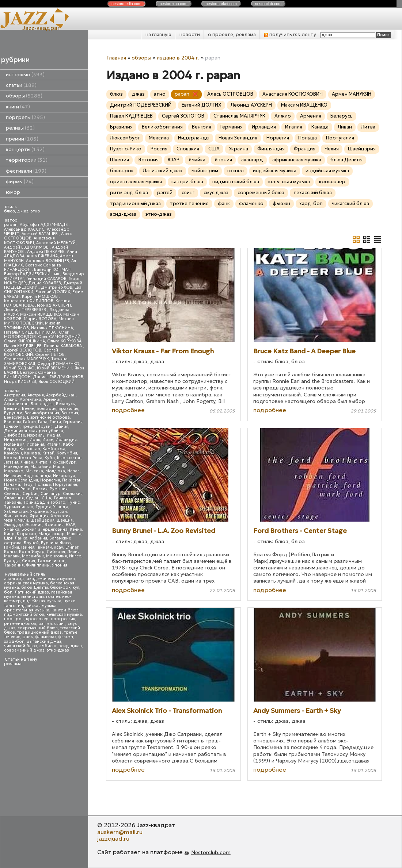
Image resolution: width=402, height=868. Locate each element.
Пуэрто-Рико (17, 489)
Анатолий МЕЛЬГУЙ (56, 243)
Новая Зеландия (21, 480)
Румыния (59, 489)
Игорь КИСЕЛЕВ (20, 382)
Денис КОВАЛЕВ (45, 283)
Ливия (73, 552)
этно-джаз (58, 650)
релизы (20, 128)
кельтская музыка (64, 614)
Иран (48, 440)
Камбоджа (54, 449)
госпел (53, 597)
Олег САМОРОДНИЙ (59, 337)
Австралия (15, 395)
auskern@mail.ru (120, 832)
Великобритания (42, 413)
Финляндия (16, 516)
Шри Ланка (16, 538)
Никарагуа (64, 476)
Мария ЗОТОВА (40, 319)
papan (11, 225)
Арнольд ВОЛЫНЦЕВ (48, 261)
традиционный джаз (39, 632)
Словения (14, 498)
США (46, 498)
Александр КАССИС (24, 229)
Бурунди (13, 413)
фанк (28, 637)
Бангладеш (42, 404)
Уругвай (58, 512)
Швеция (65, 520)
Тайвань (13, 502)
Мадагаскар (52, 534)
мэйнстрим (33, 597)
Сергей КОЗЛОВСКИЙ (31, 352)
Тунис (74, 502)
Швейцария (42, 520)
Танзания (14, 565)
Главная (116, 58)
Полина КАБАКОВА (63, 346)
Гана (43, 422)
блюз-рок (60, 587)
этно (35, 211)
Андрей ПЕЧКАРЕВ (46, 252)
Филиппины (38, 565)
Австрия (36, 395)
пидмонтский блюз (24, 614)
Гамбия (12, 547)
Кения (76, 529)
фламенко (45, 637)
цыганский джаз (44, 642)
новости (190, 34)
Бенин (28, 409)
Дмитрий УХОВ (57, 287)
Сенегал (12, 494)
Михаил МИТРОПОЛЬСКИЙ (39, 321)
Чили (23, 520)
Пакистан (72, 480)
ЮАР (71, 525)
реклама (13, 664)
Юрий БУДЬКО (19, 368)
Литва (41, 462)
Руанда (12, 561)
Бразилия (68, 409)
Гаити (55, 422)
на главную (158, 34)
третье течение (189, 203)
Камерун (13, 453)
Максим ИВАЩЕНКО (41, 314)
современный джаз (24, 650)
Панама (12, 485)
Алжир (11, 400)
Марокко (14, 471)
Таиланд (62, 498)
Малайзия (41, 467)
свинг (60, 624)
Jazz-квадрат (41, 28)
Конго (10, 552)
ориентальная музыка (27, 610)
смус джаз (216, 193)
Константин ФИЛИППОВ (29, 301)
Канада (32, 453)
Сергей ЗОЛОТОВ (23, 350)
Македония (16, 467)
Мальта (74, 534)
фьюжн (66, 637)
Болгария (46, 409)
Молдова (55, 471)
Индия (54, 435)
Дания (62, 427)
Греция (30, 427)
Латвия (11, 462)
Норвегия (50, 480)
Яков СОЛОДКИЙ (56, 382)
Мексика (34, 471)
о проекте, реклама (232, 34)
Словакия (73, 494)
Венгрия (70, 413)
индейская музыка (42, 601)
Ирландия (66, 440)
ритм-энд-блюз (20, 624)
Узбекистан (16, 512)
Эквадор (14, 525)
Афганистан (16, 404)
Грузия (46, 427)
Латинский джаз (32, 592)
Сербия (31, 494)
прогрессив (63, 619)
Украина (39, 512)
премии (22, 139)
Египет (72, 547)
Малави (12, 556)
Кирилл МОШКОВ (40, 297)
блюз (10, 211)
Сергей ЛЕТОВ (50, 355)
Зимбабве (14, 435)
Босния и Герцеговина (45, 529)
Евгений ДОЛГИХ (53, 292)
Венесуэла (14, 417)
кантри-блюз (65, 610)
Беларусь (65, 404)
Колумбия (67, 453)
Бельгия (12, 409)
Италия (54, 444)
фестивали (26, 171)
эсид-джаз (70, 646)
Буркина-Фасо (56, 543)
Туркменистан (19, 507)
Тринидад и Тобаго (44, 502)
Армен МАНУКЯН (352, 94)
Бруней (31, 543)
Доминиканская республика (34, 431)
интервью (25, 75)
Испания (35, 444)
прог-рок (14, 619)
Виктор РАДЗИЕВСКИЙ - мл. (32, 274)
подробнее (128, 410)
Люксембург (63, 462)
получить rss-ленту (290, 34)
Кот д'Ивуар (32, 552)
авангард (14, 579)
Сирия (29, 561)
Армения (52, 400)
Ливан (27, 462)
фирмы (20, 182)
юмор (13, 192)
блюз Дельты (35, 587)
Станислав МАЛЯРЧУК (26, 359)
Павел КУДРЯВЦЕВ (23, 346)
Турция (43, 507)
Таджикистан (51, 561)
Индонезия (16, 440)
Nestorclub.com (211, 852)
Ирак (35, 440)
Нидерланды (37, 476)
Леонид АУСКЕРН (53, 305)
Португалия (65, 485)
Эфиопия (54, 525)
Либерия (56, 552)
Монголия (56, 556)
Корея (10, 458)
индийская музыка (37, 606)
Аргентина (31, 400)
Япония (60, 565)
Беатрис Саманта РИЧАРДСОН (33, 267)
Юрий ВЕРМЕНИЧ (55, 368)
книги (18, 107)
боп (8, 592)
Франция (39, 516)
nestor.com (126, 4)
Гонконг (12, 427)
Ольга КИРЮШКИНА (24, 341)
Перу (27, 485)
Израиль (36, 435)
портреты (25, 117)
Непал (73, 471)
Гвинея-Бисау (50, 547)
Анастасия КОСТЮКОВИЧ (29, 240)
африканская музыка (26, 583)
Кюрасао (26, 534)
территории (27, 160)
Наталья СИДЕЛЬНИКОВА (30, 332)
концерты (25, 149)
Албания (38, 538)
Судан (33, 498)
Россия (40, 489)
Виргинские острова (48, 417)
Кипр (9, 534)
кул (76, 587)
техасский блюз (313, 193)
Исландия (14, 444)
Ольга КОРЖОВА (64, 341)
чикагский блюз (21, 646)
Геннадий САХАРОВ (46, 279)
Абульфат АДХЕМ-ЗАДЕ (44, 225)
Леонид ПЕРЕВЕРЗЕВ (26, 310)
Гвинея (28, 547)
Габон (29, 422)
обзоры (24, 96)
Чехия (10, 520)
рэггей (45, 624)
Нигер (75, 556)
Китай (48, 453)
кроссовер (37, 619)
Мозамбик (33, 556)
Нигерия (13, 476)
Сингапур (51, 494)
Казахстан (30, 449)
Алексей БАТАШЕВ (40, 234)
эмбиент (48, 646)
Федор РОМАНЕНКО (58, 364)
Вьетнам (12, 422)
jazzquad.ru (113, 838)
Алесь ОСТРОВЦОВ (230, 94)
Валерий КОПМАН (52, 270)
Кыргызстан (69, 458)
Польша (43, 485)
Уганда (61, 507)
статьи (21, 85)
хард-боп (14, 642)
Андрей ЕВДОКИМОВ (27, 247)
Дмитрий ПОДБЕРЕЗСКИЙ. (141, 105)
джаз (23, 211)
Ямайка (12, 529)
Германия (73, 422)
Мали (58, 467)
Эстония (34, 525)
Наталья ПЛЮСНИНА (52, 328)
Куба (50, 458)
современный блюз (38, 628)
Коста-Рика (31, 458)
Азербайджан (61, 395)
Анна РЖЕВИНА (42, 256)
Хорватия (61, 516)
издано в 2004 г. (178, 58)
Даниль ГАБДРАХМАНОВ (58, 377)
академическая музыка (51, 579)
